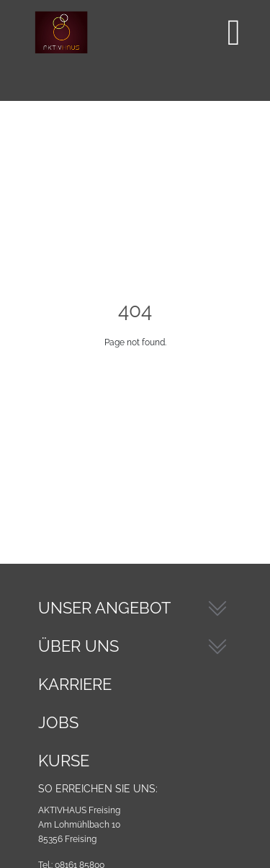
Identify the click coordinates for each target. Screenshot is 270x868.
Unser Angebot (104, 608)
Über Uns (78, 646)
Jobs (58, 722)
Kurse (64, 761)
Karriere (75, 684)
